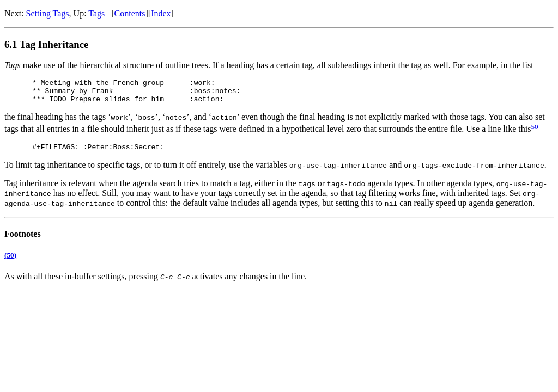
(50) (10, 262)
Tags (96, 13)
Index (161, 13)
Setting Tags (48, 13)
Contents (130, 13)
